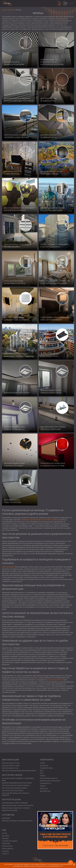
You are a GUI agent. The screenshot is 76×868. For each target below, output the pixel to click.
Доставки (6, 836)
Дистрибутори (45, 791)
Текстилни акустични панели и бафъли (16, 785)
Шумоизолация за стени (11, 763)
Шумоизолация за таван (11, 766)
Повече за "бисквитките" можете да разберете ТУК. (47, 866)
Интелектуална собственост (50, 781)
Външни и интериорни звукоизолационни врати (19, 771)
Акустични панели (12, 775)
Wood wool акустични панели (13, 791)
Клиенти (43, 786)
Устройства (8, 815)
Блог (42, 771)
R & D (42, 773)
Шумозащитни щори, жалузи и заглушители (18, 805)
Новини (43, 776)
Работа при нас (8, 849)
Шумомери (6, 818)
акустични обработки (54, 680)
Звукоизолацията (8, 567)
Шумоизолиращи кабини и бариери (15, 803)
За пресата (44, 766)
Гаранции (5, 838)
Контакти (5, 851)
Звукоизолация (10, 760)
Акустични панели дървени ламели (14, 788)
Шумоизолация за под (10, 768)
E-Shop (5, 833)
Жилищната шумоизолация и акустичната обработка (40, 520)
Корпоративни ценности (49, 778)
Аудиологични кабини (10, 810)
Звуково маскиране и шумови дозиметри (17, 821)
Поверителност (46, 783)
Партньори (44, 788)
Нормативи (6, 843)
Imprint (42, 763)
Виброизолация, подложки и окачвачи (16, 808)
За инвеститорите (46, 768)
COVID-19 (5, 854)
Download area (7, 846)
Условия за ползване (10, 841)
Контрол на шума (11, 800)
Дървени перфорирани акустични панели (17, 783)
